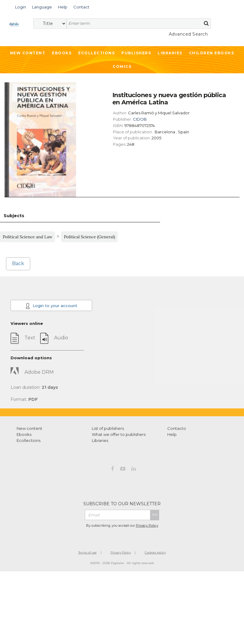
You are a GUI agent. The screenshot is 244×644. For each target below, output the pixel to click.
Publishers (136, 53)
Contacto (177, 428)
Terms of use (87, 552)
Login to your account (51, 306)
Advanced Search (188, 34)
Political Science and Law (27, 237)
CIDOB (140, 119)
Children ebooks (212, 53)
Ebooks (62, 53)
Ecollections (96, 53)
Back (18, 263)
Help (172, 434)
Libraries (170, 53)
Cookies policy (155, 552)
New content (29, 428)
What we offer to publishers (119, 434)
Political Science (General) (89, 237)
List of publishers (108, 428)
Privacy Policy (147, 525)
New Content (28, 53)
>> (155, 515)
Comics (122, 67)
